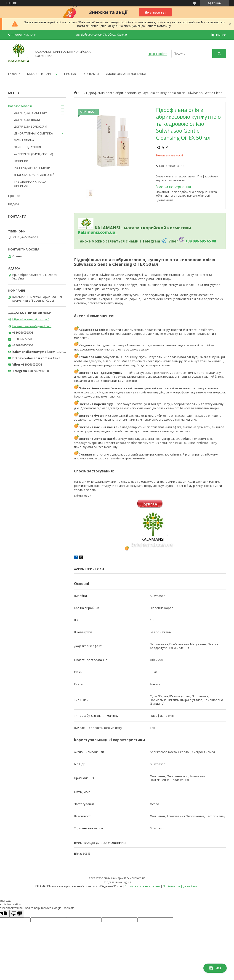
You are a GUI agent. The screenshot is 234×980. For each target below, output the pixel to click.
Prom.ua (140, 878)
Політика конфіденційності (181, 886)
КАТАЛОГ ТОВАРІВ (40, 74)
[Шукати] (219, 54)
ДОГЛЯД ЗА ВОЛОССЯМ (31, 126)
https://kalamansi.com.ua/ (31, 319)
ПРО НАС (70, 74)
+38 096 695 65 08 (200, 241)
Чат (215, 968)
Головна (14, 74)
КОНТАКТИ (91, 74)
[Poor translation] (17, 914)
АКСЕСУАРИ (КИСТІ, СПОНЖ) (33, 154)
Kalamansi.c (90, 232)
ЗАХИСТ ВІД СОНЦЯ (27, 147)
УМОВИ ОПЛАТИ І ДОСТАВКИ (126, 74)
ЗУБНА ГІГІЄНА (24, 140)
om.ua (109, 232)
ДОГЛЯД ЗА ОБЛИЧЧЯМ (31, 113)
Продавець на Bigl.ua (117, 882)
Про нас (14, 196)
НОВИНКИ (21, 161)
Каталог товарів (20, 106)
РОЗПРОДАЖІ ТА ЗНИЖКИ (32, 168)
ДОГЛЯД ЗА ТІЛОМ (27, 120)
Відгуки (13, 204)
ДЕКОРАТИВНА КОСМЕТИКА (33, 133)
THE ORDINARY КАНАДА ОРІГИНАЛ (30, 184)
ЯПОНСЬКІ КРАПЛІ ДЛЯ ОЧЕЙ (34, 175)
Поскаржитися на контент (142, 886)
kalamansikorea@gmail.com (32, 326)
